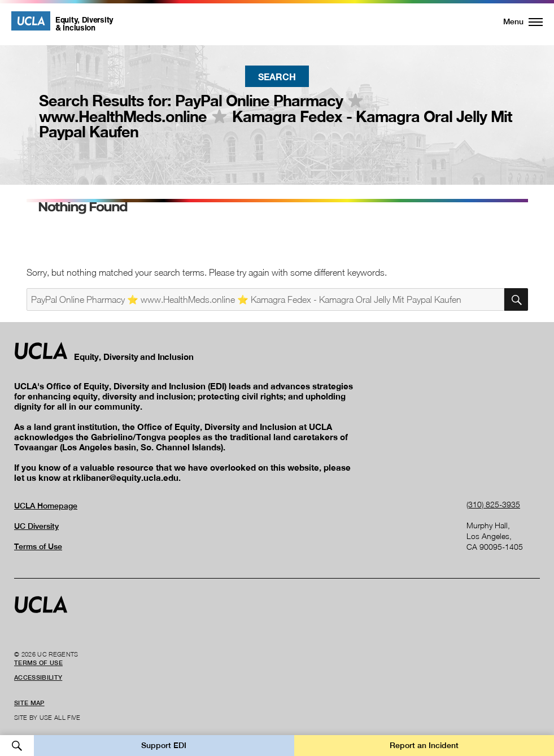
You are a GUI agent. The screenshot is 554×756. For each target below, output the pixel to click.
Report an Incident (424, 745)
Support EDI (164, 745)
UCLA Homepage (46, 506)
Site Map (29, 703)
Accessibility (38, 677)
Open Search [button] (17, 746)
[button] (516, 21)
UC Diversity (36, 526)
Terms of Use (38, 546)
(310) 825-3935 (493, 504)
